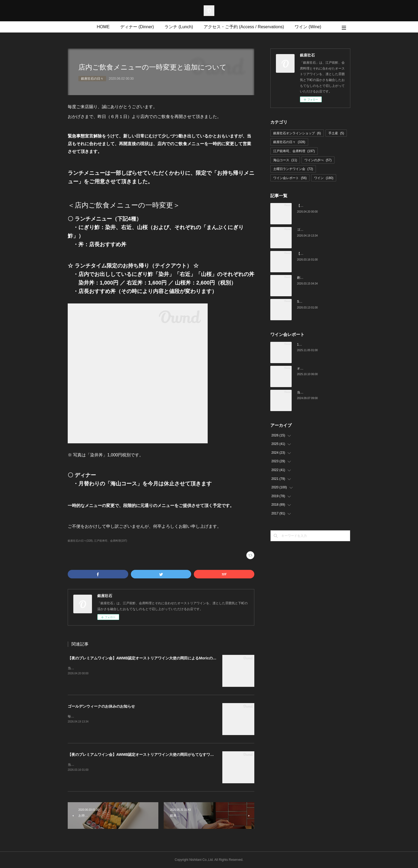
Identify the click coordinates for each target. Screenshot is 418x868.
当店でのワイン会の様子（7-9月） (322, 392)
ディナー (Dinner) (137, 27)
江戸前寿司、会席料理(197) (110, 541)
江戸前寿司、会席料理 (294, 151)
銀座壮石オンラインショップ (297, 133)
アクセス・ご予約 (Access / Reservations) (244, 27)
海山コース (285, 160)
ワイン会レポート (290, 178)
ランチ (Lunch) (179, 27)
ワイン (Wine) (308, 27)
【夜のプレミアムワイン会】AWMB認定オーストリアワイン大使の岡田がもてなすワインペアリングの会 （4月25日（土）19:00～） (180, 755)
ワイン (324, 178)
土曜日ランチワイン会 (293, 169)
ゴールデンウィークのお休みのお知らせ (101, 706)
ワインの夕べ (318, 160)
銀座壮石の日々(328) (80, 541)
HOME (103, 27)
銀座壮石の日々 (92, 79)
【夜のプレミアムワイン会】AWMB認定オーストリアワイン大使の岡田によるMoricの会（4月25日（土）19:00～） (165, 658)
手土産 (336, 133)
